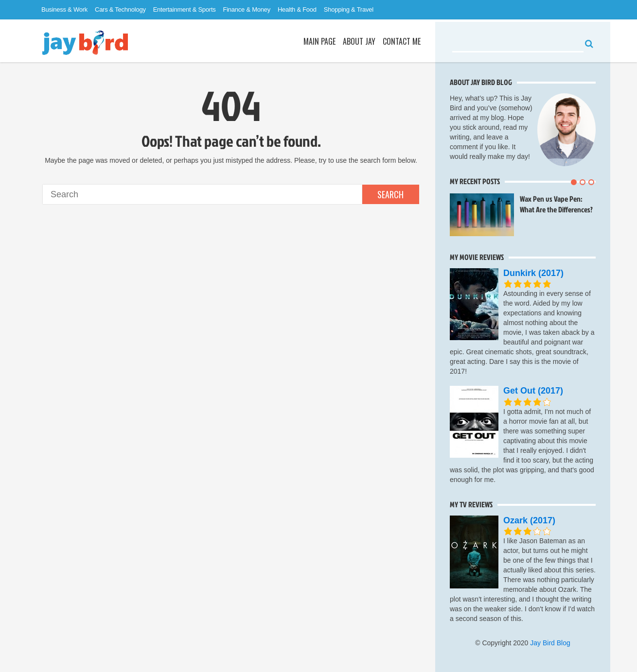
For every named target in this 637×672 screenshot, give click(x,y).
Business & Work (64, 9)
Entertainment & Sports (185, 9)
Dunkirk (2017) (533, 273)
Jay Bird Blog (550, 643)
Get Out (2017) (533, 391)
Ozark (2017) (529, 520)
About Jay (359, 41)
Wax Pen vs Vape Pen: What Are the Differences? (556, 204)
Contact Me (402, 41)
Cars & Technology (120, 9)
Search (390, 194)
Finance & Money (247, 9)
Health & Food (297, 9)
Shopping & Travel (349, 9)
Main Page (319, 41)
